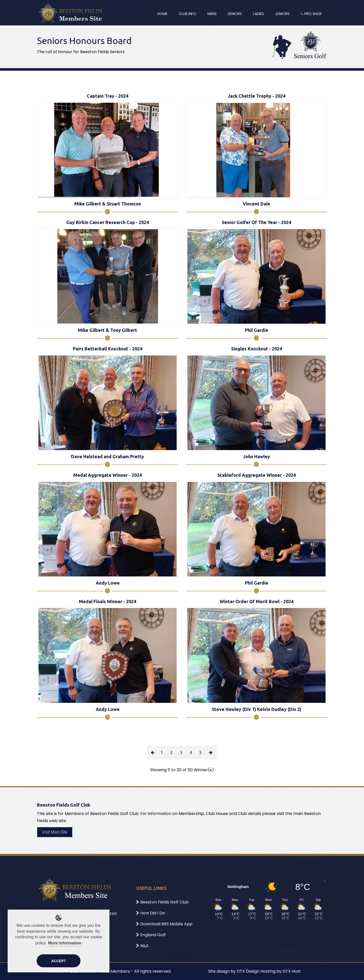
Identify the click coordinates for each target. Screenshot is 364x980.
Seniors (235, 14)
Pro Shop (311, 14)
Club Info (187, 14)
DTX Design (248, 971)
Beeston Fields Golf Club (162, 902)
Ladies (258, 14)
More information (65, 943)
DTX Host (292, 971)
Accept (59, 961)
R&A (142, 946)
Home (162, 14)
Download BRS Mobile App (164, 924)
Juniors (282, 14)
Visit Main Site (55, 832)
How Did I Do (151, 913)
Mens (212, 14)
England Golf (151, 935)
